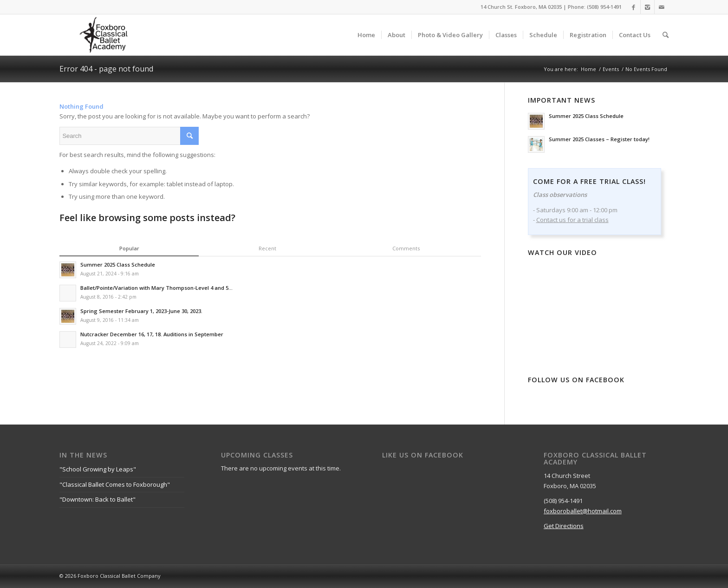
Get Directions (564, 526)
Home (588, 69)
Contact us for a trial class (572, 220)
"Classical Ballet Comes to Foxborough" (115, 484)
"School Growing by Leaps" (98, 469)
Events (611, 69)
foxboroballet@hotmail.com (583, 511)
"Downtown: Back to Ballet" (97, 499)
